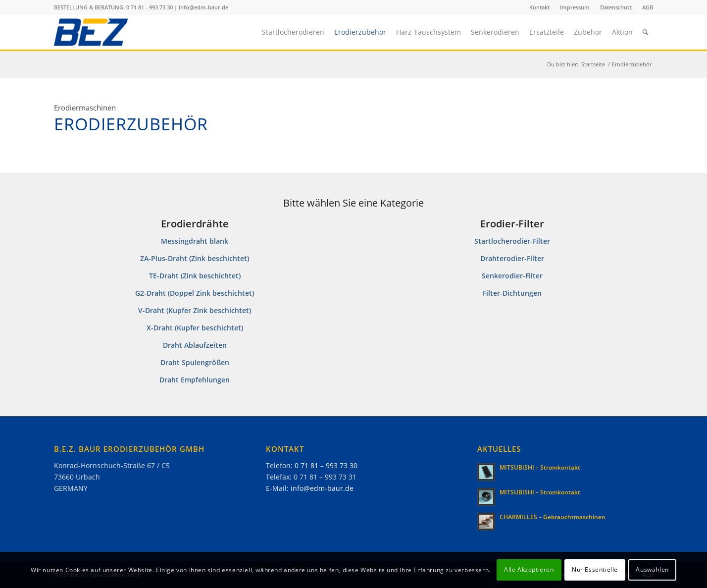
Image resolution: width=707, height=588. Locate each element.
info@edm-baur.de (203, 7)
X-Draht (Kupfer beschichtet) (195, 328)
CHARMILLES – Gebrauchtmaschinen (553, 517)
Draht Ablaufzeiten (195, 345)
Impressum (575, 7)
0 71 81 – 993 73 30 (326, 465)
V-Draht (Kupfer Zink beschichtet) (195, 310)
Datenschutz (616, 7)
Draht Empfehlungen (195, 380)
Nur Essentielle (595, 569)
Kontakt (539, 7)
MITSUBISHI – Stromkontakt (540, 467)
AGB (648, 7)
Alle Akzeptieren (529, 569)
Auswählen (652, 569)
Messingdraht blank (195, 241)
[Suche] (645, 32)
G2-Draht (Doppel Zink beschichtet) (195, 293)
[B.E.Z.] (91, 32)
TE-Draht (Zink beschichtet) (195, 276)
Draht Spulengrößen (195, 362)
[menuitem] (540, 7)
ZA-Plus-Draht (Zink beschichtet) (195, 258)
